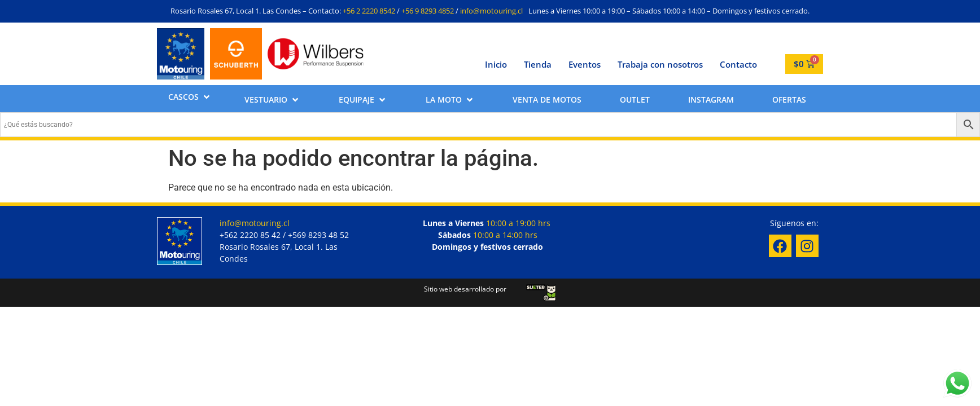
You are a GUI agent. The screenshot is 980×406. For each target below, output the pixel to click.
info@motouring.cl (491, 11)
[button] (190, 97)
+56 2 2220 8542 (369, 11)
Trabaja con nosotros (660, 64)
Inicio (496, 64)
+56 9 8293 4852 (428, 11)
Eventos (585, 64)
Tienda (538, 64)
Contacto (738, 64)
